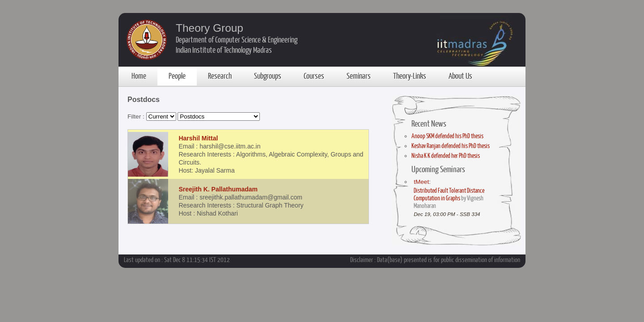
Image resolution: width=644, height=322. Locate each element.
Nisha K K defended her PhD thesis (446, 155)
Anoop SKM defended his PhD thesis (447, 136)
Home (139, 76)
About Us (460, 76)
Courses (314, 76)
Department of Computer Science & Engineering (237, 39)
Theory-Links (410, 76)
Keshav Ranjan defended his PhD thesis (451, 146)
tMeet (421, 182)
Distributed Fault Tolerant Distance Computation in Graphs (449, 194)
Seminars (359, 76)
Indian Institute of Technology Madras (224, 50)
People (177, 76)
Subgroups (268, 76)
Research (220, 76)
